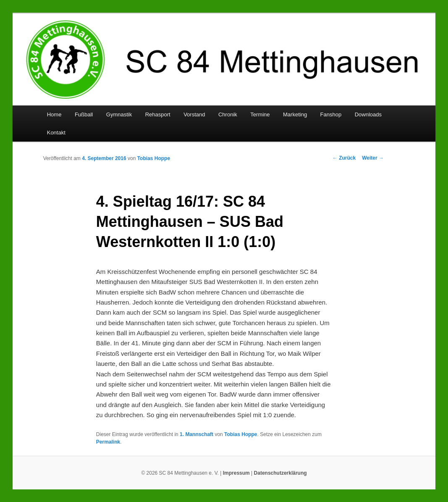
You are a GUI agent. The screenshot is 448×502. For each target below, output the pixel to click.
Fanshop (331, 114)
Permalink (108, 442)
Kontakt (56, 133)
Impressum (236, 473)
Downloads (368, 114)
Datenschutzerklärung (280, 473)
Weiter (373, 158)
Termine (260, 114)
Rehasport (158, 114)
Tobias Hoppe (154, 158)
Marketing (295, 114)
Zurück (344, 158)
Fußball (84, 114)
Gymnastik (119, 114)
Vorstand (194, 114)
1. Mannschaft (196, 434)
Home (54, 114)
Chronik (228, 114)
